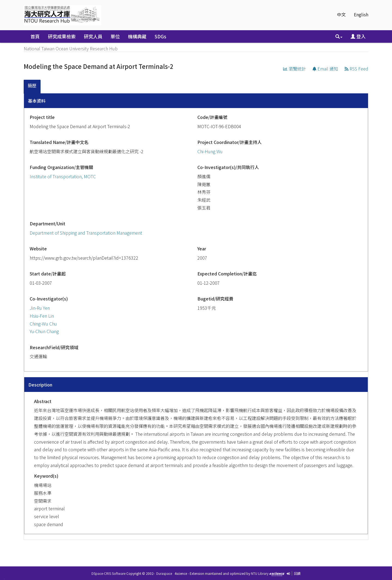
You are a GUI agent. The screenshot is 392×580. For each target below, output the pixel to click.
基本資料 (37, 101)
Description (40, 385)
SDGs (160, 36)
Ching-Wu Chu (43, 324)
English (361, 14)
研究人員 (93, 36)
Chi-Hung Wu (210, 151)
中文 (341, 14)
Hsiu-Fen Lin (42, 316)
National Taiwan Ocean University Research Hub (71, 48)
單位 (115, 36)
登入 (358, 36)
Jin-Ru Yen (40, 308)
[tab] (32, 87)
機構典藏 (137, 36)
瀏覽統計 (295, 69)
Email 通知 (325, 69)
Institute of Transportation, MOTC (63, 176)
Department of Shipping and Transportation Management (86, 233)
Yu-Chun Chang (44, 331)
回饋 (297, 573)
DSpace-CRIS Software (108, 573)
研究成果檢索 (62, 36)
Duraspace (164, 573)
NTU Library (260, 573)
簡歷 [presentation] (32, 85)
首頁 (35, 36)
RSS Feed (356, 69)
